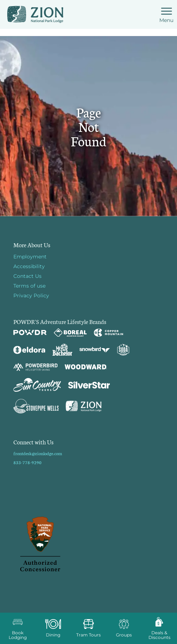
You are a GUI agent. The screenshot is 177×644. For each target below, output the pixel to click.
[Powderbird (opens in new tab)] (35, 367)
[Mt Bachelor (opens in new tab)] (62, 350)
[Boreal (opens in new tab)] (70, 332)
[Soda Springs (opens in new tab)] (123, 350)
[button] (18, 628)
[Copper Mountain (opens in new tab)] (109, 333)
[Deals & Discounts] (159, 628)
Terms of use (29, 286)
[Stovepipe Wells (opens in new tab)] (36, 406)
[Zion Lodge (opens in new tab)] (84, 406)
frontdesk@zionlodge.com (38, 453)
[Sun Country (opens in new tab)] (37, 385)
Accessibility (29, 266)
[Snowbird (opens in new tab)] (95, 350)
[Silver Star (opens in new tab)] (89, 385)
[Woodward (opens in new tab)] (86, 367)
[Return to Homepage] (35, 14)
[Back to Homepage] (89, 545)
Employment (30, 257)
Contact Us (27, 276)
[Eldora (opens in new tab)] (29, 350)
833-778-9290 (27, 462)
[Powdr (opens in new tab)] (30, 332)
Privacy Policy (31, 296)
